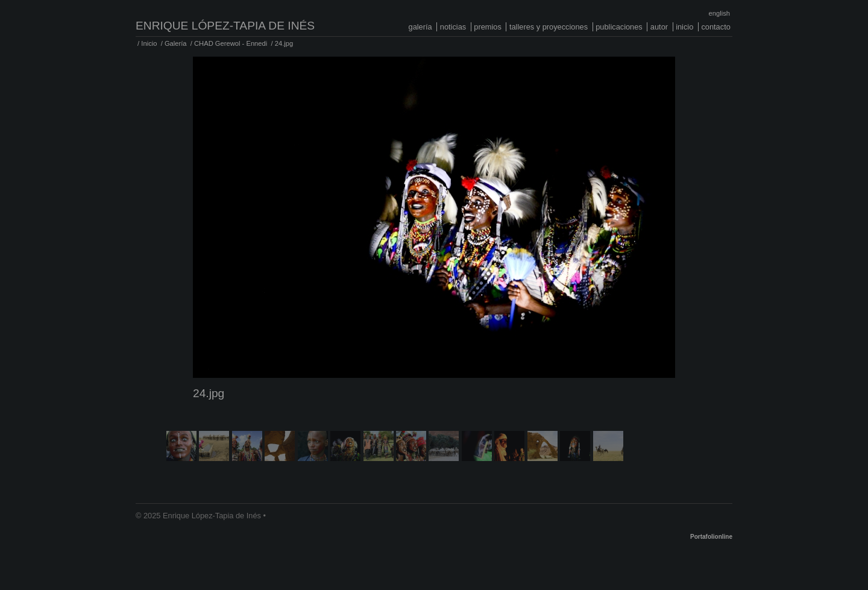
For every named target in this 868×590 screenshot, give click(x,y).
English (719, 13)
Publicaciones (619, 27)
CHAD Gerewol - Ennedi (231, 43)
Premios (488, 27)
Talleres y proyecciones (549, 27)
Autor (659, 27)
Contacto (715, 27)
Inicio (684, 27)
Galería (420, 27)
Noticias (453, 27)
